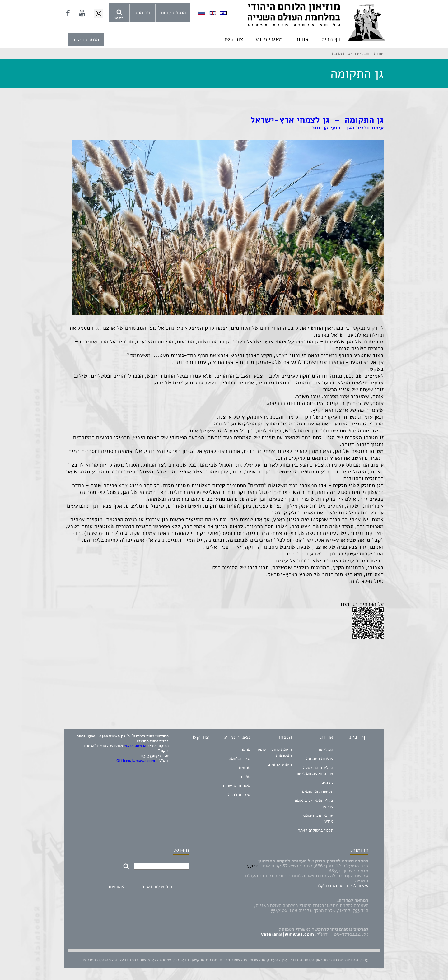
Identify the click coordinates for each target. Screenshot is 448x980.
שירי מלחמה (240, 758)
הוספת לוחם (173, 13)
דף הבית (331, 39)
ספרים (245, 776)
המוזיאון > (360, 53)
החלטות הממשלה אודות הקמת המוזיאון (315, 770)
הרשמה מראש (135, 746)
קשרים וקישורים (236, 785)
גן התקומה (341, 53)
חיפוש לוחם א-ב (157, 887)
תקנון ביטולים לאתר (316, 830)
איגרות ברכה (239, 794)
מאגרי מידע (269, 39)
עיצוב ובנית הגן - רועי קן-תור (348, 128)
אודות (302, 39)
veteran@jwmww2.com (287, 934)
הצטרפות (117, 887)
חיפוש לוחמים (280, 764)
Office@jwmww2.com (136, 761)
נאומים (327, 782)
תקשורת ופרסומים (318, 791)
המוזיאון (326, 749)
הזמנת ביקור (86, 40)
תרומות (143, 13)
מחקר (246, 749)
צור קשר (233, 39)
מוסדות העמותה (320, 758)
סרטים (245, 767)
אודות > (376, 53)
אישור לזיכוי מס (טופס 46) (343, 886)
